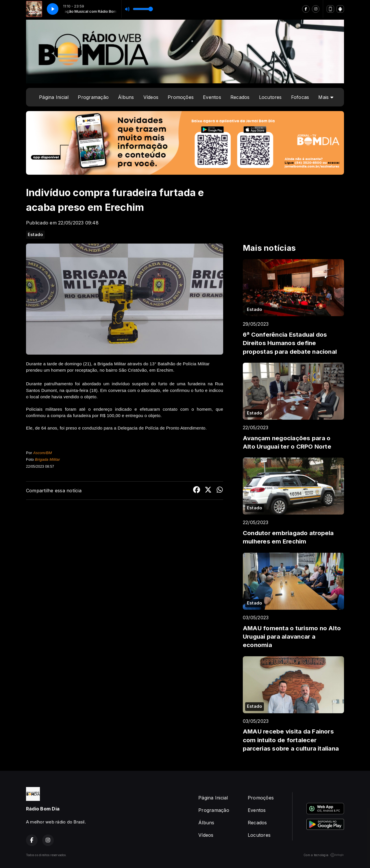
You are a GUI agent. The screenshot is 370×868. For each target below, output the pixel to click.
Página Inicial (54, 97)
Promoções (181, 97)
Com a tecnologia (324, 855)
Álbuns (126, 97)
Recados (240, 97)
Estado (35, 235)
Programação (93, 97)
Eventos (212, 97)
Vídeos (151, 97)
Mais (326, 97)
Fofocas (300, 97)
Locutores (270, 97)
